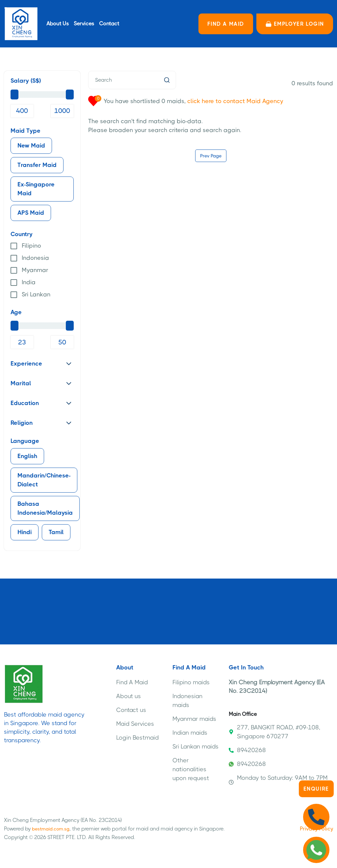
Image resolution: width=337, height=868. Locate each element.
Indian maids (190, 733)
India (29, 282)
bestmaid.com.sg (51, 829)
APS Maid (31, 213)
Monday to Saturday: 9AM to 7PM (278, 780)
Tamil (56, 532)
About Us (58, 24)
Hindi (25, 532)
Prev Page (211, 156)
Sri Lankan (36, 294)
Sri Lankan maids (195, 746)
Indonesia (35, 258)
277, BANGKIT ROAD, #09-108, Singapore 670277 (274, 732)
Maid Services (135, 724)
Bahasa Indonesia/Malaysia (45, 508)
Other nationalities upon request (191, 769)
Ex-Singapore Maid (36, 189)
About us (129, 696)
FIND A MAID (226, 24)
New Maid (31, 146)
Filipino (31, 246)
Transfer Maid (37, 165)
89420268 (247, 750)
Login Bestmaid (137, 738)
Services (84, 24)
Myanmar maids (194, 719)
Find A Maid (132, 682)
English (27, 456)
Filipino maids (191, 682)
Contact (109, 24)
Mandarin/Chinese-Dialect (44, 480)
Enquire (316, 789)
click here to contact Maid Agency (235, 101)
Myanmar (35, 270)
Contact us (131, 710)
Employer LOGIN (295, 24)
